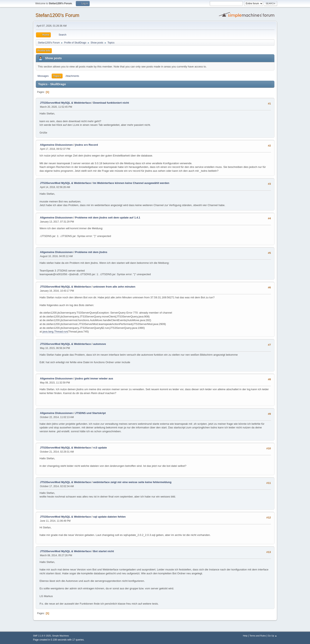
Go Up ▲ (272, 636)
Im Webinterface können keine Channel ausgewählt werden (131, 183)
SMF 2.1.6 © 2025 (42, 636)
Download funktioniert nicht (111, 103)
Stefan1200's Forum (57, 15)
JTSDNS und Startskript (90, 413)
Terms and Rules (258, 636)
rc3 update (100, 448)
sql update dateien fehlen (109, 517)
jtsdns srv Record (86, 145)
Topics (57, 76)
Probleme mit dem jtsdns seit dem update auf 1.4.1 (108, 218)
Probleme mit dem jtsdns (91, 252)
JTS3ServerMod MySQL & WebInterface (66, 103)
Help (245, 636)
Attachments (72, 76)
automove (100, 344)
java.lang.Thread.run (55, 332)
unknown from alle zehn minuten (114, 287)
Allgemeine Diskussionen (56, 145)
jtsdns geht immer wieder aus (94, 378)
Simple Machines (61, 636)
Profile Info (44, 51)
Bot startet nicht (103, 551)
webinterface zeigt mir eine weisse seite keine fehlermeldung (132, 482)
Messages (43, 76)
